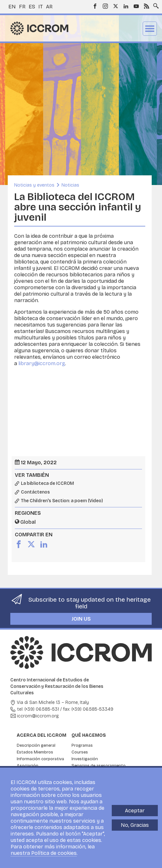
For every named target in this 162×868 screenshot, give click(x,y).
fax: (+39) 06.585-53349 (88, 709)
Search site (155, 4)
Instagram (105, 6)
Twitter (116, 6)
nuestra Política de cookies (44, 853)
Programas (82, 745)
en (12, 7)
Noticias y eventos (34, 185)
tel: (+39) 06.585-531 (38, 709)
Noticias (70, 185)
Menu (150, 29)
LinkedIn (126, 6)
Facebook (95, 6)
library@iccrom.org (42, 363)
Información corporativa (40, 759)
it (41, 7)
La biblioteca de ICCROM (48, 484)
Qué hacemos (89, 735)
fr (22, 7)
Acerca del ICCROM (42, 735)
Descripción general (36, 745)
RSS (147, 6)
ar (49, 7)
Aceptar (135, 811)
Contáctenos (35, 492)
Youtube (136, 6)
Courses (80, 752)
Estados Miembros (35, 752)
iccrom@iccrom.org (38, 716)
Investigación (85, 759)
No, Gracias (135, 825)
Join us (81, 619)
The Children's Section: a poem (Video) (62, 501)
